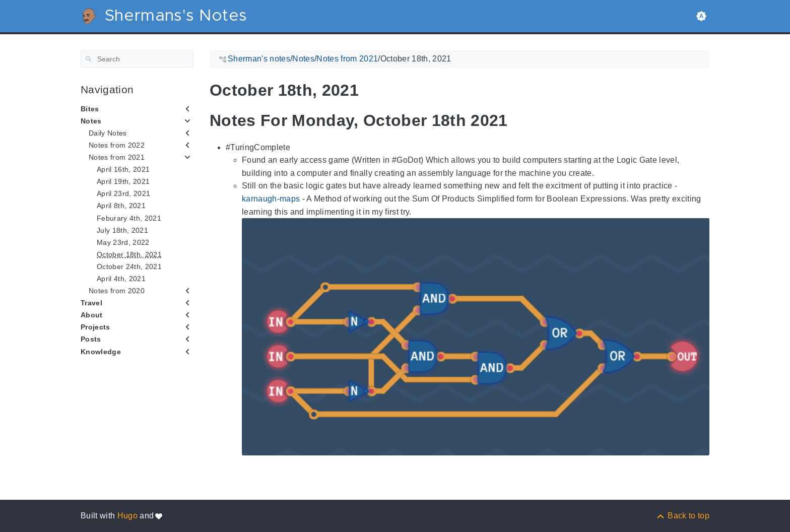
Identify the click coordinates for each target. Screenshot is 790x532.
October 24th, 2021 (129, 267)
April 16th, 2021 (123, 169)
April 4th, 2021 (121, 279)
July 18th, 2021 (122, 230)
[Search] (137, 59)
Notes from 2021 (117, 157)
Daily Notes (108, 133)
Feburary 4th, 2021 (129, 218)
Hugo (127, 516)
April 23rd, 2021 (123, 193)
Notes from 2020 (117, 291)
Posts (91, 339)
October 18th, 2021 (129, 254)
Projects (95, 327)
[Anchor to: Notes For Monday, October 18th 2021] (515, 120)
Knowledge (101, 352)
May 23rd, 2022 (123, 242)
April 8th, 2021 (121, 206)
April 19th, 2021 (123, 181)
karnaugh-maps (271, 199)
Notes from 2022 (117, 145)
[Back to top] (682, 516)
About (92, 315)
